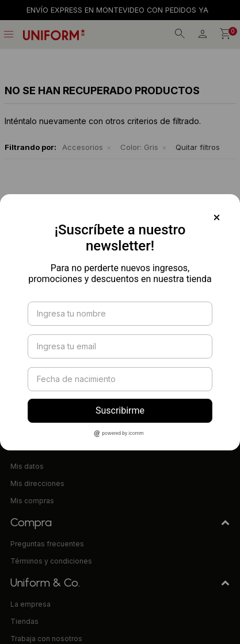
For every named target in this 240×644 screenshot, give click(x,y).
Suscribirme (120, 410)
